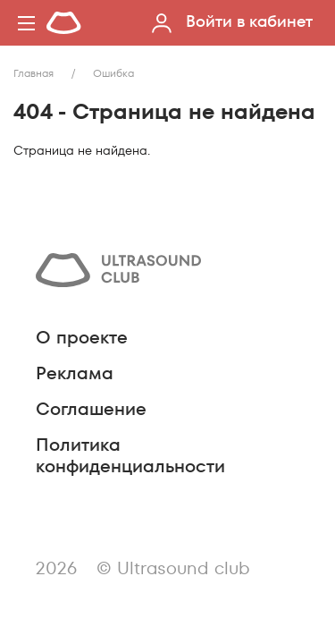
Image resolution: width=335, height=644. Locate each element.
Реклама (75, 373)
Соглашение (91, 409)
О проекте (82, 337)
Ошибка (113, 73)
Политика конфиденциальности (130, 455)
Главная (33, 73)
